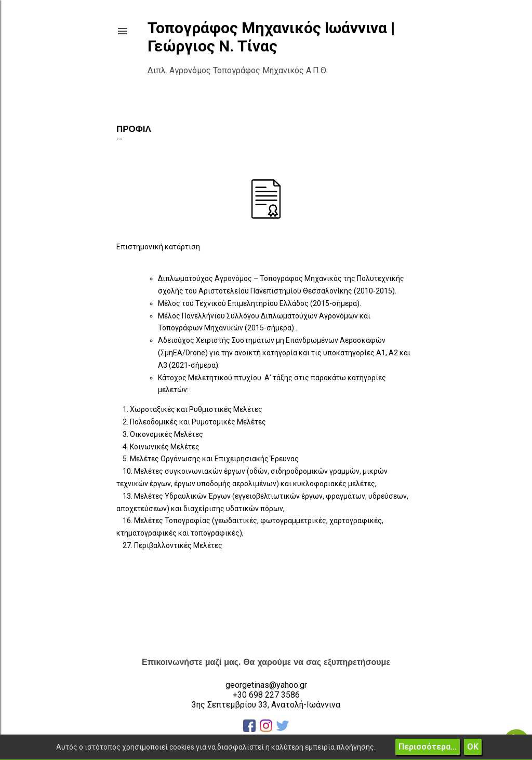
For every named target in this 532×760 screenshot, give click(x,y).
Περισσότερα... (428, 747)
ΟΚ (473, 747)
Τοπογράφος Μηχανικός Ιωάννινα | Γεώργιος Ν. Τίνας (271, 37)
